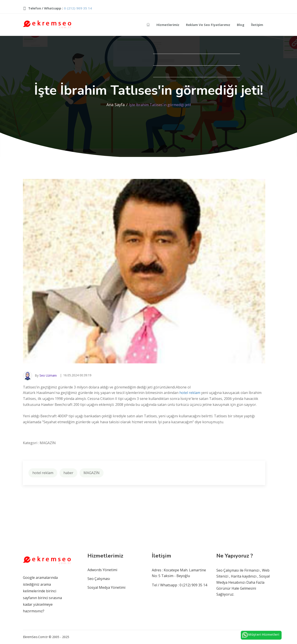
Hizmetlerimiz (168, 25)
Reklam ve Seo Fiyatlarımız (208, 25)
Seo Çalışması (99, 579)
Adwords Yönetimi (102, 570)
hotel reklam (190, 393)
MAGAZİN (92, 473)
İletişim (257, 25)
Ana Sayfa (116, 105)
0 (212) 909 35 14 (78, 8)
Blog (241, 25)
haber (68, 473)
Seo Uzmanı (48, 375)
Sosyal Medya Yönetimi (106, 587)
